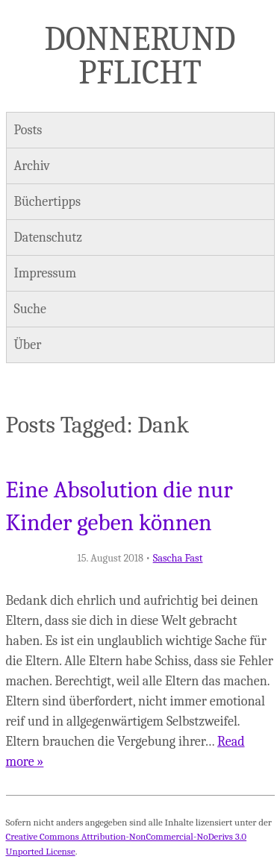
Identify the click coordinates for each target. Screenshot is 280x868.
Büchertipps (47, 202)
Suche (30, 309)
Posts (28, 130)
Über (28, 345)
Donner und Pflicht (140, 56)
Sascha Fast (178, 558)
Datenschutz (48, 238)
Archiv (32, 166)
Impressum (46, 273)
